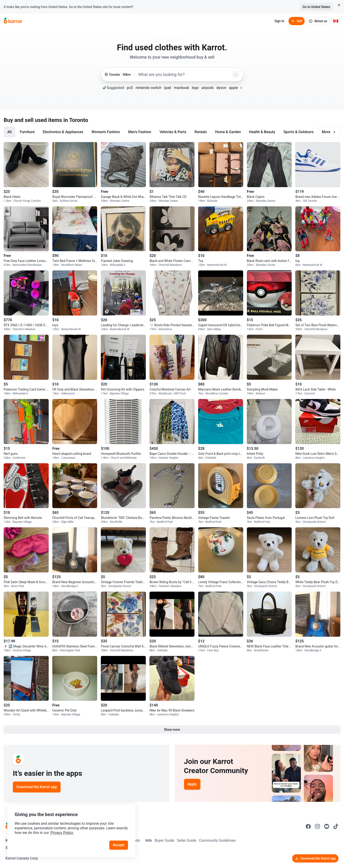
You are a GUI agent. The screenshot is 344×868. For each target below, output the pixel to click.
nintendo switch (148, 88)
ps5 (130, 88)
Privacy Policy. (62, 833)
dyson (221, 88)
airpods (208, 88)
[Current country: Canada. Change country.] (336, 21)
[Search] (236, 75)
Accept (119, 845)
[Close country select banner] (339, 5)
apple (233, 88)
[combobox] (184, 75)
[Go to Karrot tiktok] (336, 826)
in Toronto (76, 120)
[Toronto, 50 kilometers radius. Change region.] (118, 75)
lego (195, 88)
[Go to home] (13, 21)
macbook (181, 88)
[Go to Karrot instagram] (317, 826)
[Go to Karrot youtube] (327, 826)
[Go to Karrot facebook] (308, 826)
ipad (168, 88)
